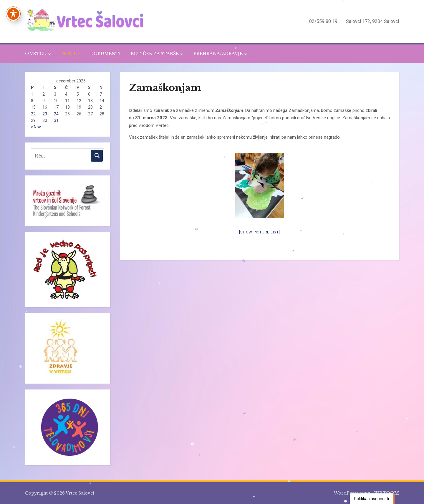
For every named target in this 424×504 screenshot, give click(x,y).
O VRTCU (36, 54)
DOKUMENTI (105, 54)
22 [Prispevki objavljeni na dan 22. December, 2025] (33, 114)
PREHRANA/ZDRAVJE (218, 54)
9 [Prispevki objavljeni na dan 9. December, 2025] (44, 101)
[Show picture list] (259, 232)
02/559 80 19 (323, 21)
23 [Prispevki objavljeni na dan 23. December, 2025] (45, 114)
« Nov (36, 127)
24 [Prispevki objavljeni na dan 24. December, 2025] (56, 114)
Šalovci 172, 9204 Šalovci (372, 21)
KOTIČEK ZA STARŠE (155, 54)
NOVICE (71, 54)
